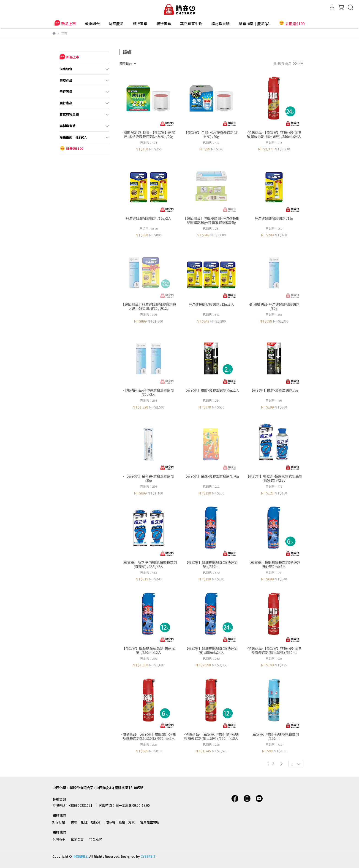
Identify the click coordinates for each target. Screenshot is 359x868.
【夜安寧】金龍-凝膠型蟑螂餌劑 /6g (211, 476)
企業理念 (77, 839)
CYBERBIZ (148, 856)
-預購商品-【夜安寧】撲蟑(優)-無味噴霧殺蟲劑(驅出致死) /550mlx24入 (274, 134)
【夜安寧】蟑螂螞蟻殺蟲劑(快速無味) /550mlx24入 (211, 650)
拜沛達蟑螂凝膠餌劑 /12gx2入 (148, 218)
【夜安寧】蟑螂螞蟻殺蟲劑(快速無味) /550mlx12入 (148, 650)
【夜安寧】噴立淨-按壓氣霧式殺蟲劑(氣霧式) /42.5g (274, 478)
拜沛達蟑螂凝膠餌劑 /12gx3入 (211, 304)
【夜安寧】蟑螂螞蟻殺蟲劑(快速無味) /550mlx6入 (274, 564)
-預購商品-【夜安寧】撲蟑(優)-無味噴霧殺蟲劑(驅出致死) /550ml (274, 650)
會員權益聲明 (150, 822)
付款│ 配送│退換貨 (86, 822)
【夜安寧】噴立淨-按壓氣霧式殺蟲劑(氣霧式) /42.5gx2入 (149, 564)
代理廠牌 (95, 839)
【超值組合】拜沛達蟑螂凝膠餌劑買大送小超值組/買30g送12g (149, 306)
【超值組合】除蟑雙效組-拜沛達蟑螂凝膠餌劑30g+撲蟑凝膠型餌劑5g (211, 220)
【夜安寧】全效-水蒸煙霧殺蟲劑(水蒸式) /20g (211, 134)
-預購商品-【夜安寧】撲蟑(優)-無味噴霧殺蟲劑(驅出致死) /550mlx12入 (211, 736)
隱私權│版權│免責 (120, 822)
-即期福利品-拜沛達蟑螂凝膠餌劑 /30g (274, 306)
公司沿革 (59, 839)
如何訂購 (59, 822)
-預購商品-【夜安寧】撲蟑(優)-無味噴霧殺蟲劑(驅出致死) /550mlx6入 (148, 736)
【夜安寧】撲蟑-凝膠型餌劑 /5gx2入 (211, 390)
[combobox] (128, 64)
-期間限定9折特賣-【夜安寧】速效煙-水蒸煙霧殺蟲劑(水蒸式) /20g (149, 134)
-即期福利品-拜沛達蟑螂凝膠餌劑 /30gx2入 (149, 392)
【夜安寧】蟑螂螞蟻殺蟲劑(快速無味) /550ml (211, 564)
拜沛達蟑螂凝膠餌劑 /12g (274, 218)
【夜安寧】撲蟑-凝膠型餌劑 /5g (274, 390)
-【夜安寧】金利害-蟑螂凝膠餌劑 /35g (149, 478)
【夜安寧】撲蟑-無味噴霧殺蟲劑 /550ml (274, 736)
